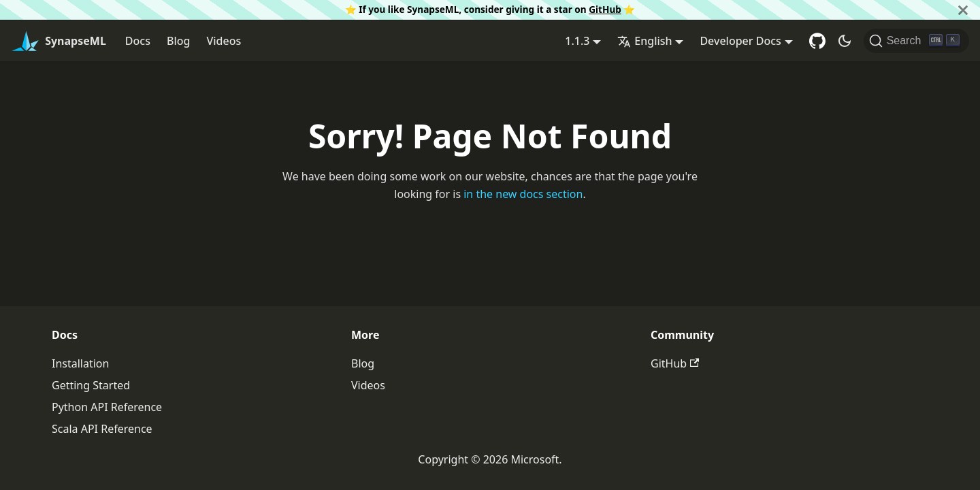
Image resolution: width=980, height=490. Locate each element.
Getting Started (91, 385)
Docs (138, 41)
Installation (80, 363)
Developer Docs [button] (740, 41)
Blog (178, 41)
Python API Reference (107, 407)
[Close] (963, 10)
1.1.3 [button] (577, 41)
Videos (224, 41)
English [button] (644, 41)
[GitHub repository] (817, 41)
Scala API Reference (102, 429)
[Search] (916, 41)
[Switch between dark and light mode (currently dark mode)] (845, 41)
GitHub (605, 9)
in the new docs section (523, 194)
